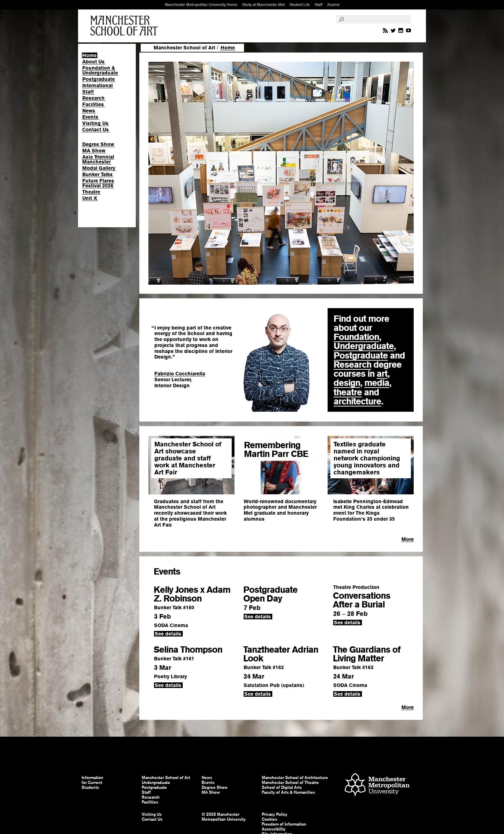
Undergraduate (364, 346)
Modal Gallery (99, 168)
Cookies (269, 819)
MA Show (94, 151)
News (89, 111)
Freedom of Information (284, 824)
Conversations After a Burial (362, 600)
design (347, 383)
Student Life (300, 5)
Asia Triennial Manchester (98, 159)
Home (89, 55)
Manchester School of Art (125, 26)
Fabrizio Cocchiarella (180, 374)
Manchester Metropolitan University (377, 786)
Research (93, 98)
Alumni (333, 5)
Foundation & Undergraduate (100, 70)
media (377, 383)
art (382, 374)
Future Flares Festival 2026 (98, 183)
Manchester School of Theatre (290, 783)
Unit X (90, 198)
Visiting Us (95, 123)
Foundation (356, 337)
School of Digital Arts (282, 787)
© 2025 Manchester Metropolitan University (224, 817)
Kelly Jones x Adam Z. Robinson (192, 594)
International (97, 85)
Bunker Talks (97, 174)
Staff (318, 5)
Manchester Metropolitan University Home (201, 5)
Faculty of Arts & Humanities (288, 792)
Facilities (93, 104)
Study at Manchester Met (263, 5)
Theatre (91, 192)
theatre (348, 392)
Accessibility (274, 829)
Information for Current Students (92, 783)
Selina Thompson (188, 649)
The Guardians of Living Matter (367, 654)
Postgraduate (99, 79)
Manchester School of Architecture (295, 778)
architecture (357, 401)
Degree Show (98, 144)
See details (168, 634)
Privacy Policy (275, 814)
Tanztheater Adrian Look (281, 654)
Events (90, 117)
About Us (93, 62)
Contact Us (96, 130)
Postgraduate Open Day (270, 594)
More (408, 539)
